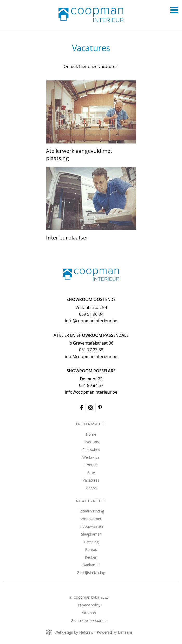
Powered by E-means (115, 632)
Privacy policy (89, 605)
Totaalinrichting (91, 511)
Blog (91, 473)
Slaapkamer (91, 534)
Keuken (91, 557)
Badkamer (91, 565)
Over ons (91, 442)
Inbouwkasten (91, 526)
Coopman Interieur (91, 275)
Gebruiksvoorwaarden (89, 621)
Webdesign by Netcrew (74, 632)
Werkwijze (91, 457)
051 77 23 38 (91, 350)
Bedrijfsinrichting (91, 573)
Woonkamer (91, 519)
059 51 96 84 (91, 314)
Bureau (91, 549)
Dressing (91, 542)
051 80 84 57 (91, 385)
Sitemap (89, 613)
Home (91, 434)
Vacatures (91, 480)
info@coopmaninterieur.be (91, 321)
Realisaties (91, 450)
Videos (91, 488)
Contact (91, 465)
